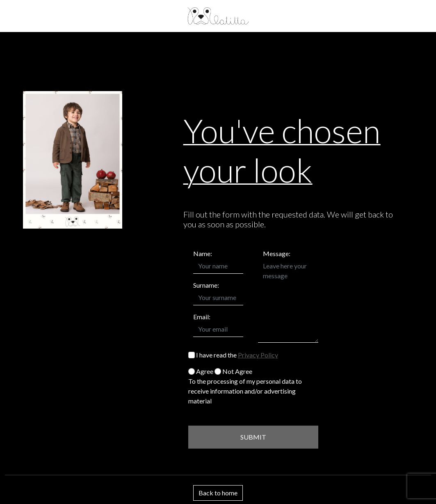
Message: (277, 253)
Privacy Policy (258, 355)
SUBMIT (253, 437)
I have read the (233, 355)
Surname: (206, 285)
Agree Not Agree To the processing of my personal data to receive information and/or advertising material (245, 386)
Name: (203, 253)
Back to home (218, 493)
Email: (202, 317)
